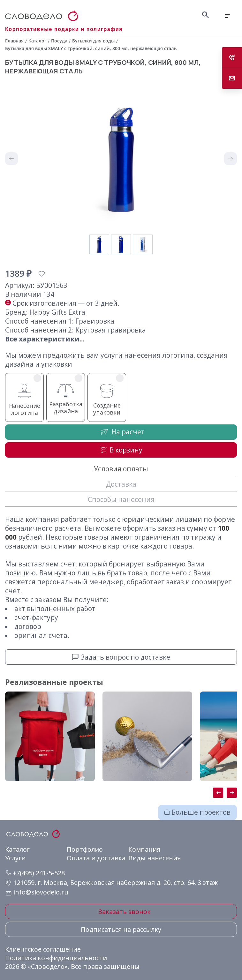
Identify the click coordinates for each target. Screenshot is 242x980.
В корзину (121, 450)
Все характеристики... (45, 339)
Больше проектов (197, 812)
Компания (144, 849)
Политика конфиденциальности (56, 958)
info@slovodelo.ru (41, 892)
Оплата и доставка (96, 858)
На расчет (121, 432)
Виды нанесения (155, 858)
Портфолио (85, 849)
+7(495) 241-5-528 (35, 873)
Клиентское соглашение (43, 949)
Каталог (17, 849)
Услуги (15, 858)
